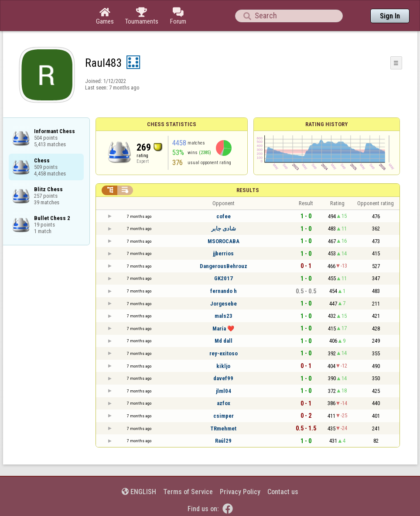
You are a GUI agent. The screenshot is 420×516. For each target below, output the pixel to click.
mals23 (224, 316)
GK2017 (224, 278)
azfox (224, 403)
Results (248, 190)
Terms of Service (188, 492)
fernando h (224, 291)
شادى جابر (224, 229)
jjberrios (223, 253)
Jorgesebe (224, 304)
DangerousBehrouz (224, 266)
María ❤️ (223, 329)
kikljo (223, 366)
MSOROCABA (224, 241)
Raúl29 (223, 441)
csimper (224, 416)
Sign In (390, 16)
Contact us (283, 492)
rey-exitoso (224, 353)
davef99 (223, 378)
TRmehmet (223, 428)
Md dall (224, 341)
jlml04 (224, 391)
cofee (224, 216)
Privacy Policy (240, 492)
